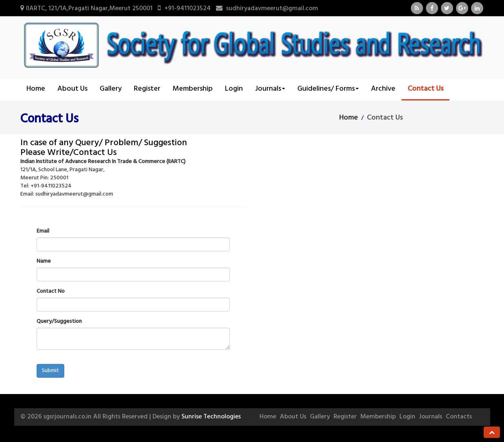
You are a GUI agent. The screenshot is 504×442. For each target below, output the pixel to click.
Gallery (111, 89)
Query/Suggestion (59, 322)
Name (44, 261)
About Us (72, 89)
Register (147, 89)
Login (234, 89)
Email (43, 231)
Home (36, 89)
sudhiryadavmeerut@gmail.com (272, 9)
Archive (383, 89)
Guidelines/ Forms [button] (328, 89)
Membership (193, 89)
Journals (431, 417)
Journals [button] (270, 89)
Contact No (51, 292)
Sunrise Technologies (211, 417)
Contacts (459, 417)
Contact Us (425, 89)
